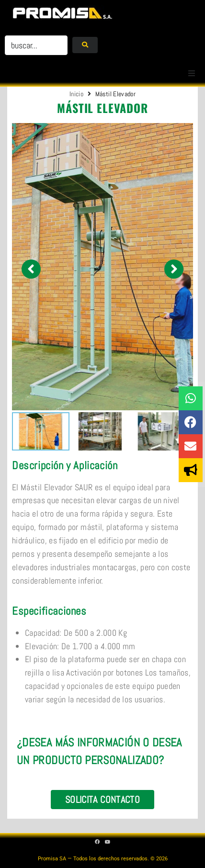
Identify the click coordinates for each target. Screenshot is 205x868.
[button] (192, 73)
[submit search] (85, 45)
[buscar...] (36, 45)
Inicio (76, 94)
